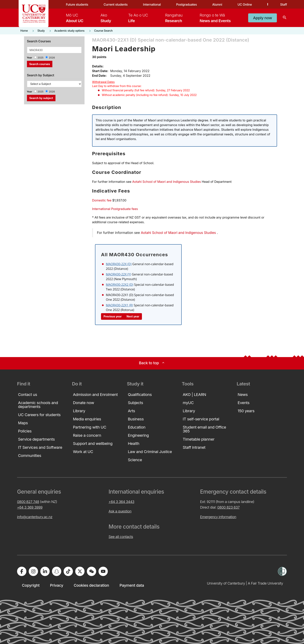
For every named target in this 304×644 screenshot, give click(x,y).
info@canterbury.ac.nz (35, 517)
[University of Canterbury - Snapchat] (57, 571)
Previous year (113, 316)
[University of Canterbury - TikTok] (68, 571)
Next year (133, 316)
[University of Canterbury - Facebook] (22, 571)
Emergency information (218, 517)
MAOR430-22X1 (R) (119, 305)
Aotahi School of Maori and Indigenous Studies (167, 182)
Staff (284, 4)
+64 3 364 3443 (121, 502)
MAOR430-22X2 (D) (120, 285)
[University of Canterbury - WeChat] (92, 571)
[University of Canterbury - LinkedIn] (45, 571)
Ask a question (120, 511)
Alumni (217, 4)
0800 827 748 (28, 502)
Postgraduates (187, 4)
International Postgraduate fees (115, 209)
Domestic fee (102, 200)
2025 (41, 58)
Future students (77, 4)
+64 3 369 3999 (30, 507)
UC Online (245, 4)
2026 (52, 58)
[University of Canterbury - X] (80, 571)
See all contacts (121, 537)
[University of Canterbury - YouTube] (103, 571)
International (152, 4)
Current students (116, 4)
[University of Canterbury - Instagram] (33, 571)
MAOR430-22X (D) (119, 264)
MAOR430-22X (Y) (118, 274)
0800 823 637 (228, 507)
